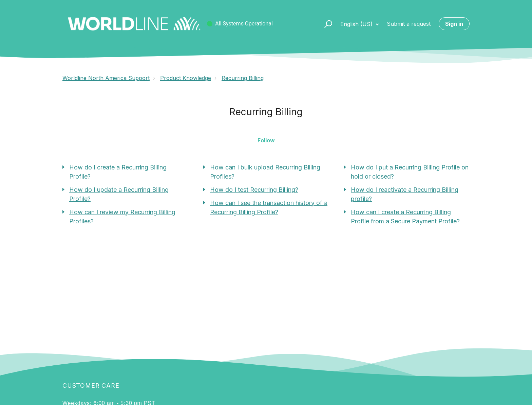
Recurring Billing (243, 78)
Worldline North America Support (106, 78)
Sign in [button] (454, 24)
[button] (325, 24)
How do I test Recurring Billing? (254, 190)
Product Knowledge (186, 78)
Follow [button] (266, 140)
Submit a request (409, 24)
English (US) (357, 24)
